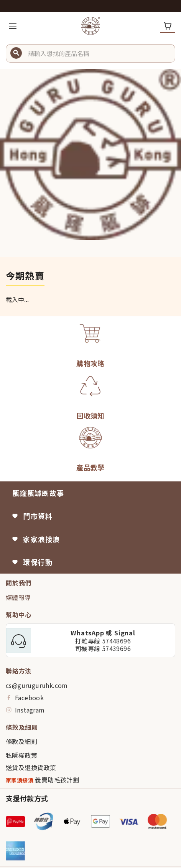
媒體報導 (18, 597)
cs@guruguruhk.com (37, 685)
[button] (99, 53)
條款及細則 (21, 741)
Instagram (25, 710)
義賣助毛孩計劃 (42, 780)
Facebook (25, 698)
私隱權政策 (21, 755)
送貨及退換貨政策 (31, 767)
